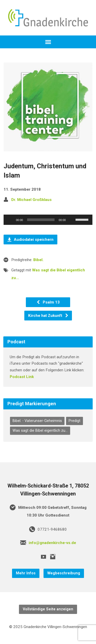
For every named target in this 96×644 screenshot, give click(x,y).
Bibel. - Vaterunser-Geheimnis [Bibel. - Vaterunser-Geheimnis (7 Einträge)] (37, 421)
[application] (48, 220)
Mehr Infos (26, 573)
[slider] (41, 220)
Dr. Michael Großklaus (31, 200)
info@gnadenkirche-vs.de (52, 543)
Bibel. (38, 260)
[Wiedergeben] (10, 220)
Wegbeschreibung (64, 573)
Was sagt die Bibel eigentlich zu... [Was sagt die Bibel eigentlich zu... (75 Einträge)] (40, 431)
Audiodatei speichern (30, 240)
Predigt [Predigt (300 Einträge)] (74, 421)
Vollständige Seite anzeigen (48, 609)
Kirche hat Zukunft (48, 316)
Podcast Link (22, 377)
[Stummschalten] (71, 220)
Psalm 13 (48, 302)
